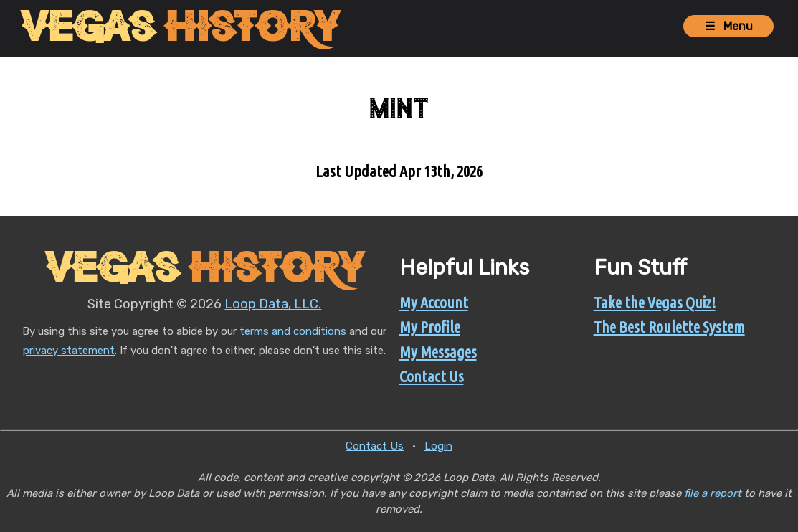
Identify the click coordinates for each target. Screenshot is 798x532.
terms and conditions (293, 331)
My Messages (438, 352)
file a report (713, 493)
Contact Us (432, 376)
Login (438, 446)
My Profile (430, 327)
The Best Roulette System (669, 327)
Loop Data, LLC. (273, 304)
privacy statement (69, 351)
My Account (434, 302)
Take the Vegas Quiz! (655, 302)
